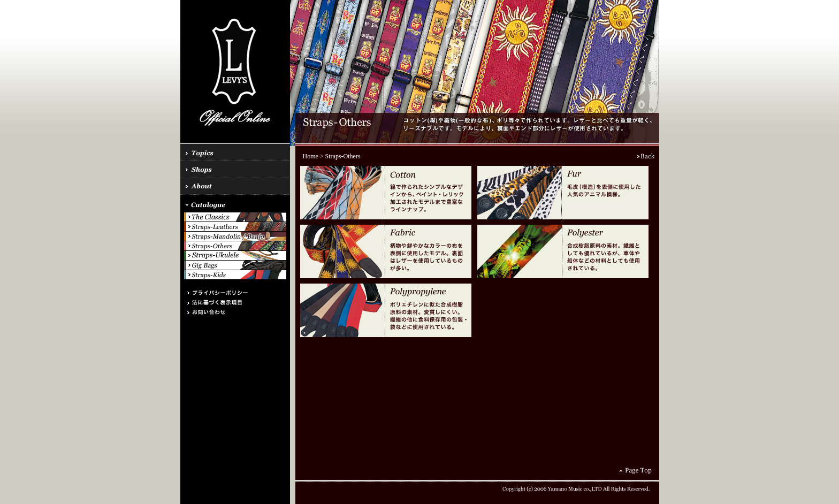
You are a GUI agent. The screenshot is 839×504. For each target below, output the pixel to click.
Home (311, 156)
